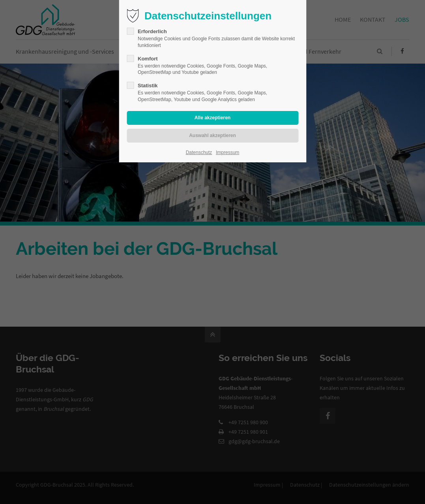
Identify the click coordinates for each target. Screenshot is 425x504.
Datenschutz (199, 152)
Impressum (227, 152)
